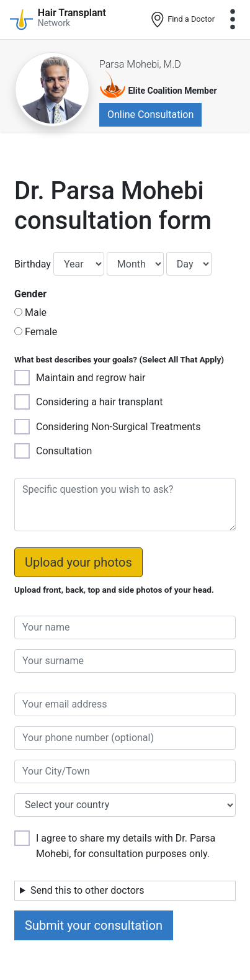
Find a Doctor (182, 20)
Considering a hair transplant (99, 402)
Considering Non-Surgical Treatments (118, 427)
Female (41, 332)
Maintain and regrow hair (91, 378)
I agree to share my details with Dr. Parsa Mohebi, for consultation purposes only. (126, 846)
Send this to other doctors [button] (87, 890)
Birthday (33, 264)
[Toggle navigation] (233, 19)
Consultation (64, 451)
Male (36, 312)
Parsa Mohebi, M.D (140, 64)
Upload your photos (78, 562)
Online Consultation (150, 115)
